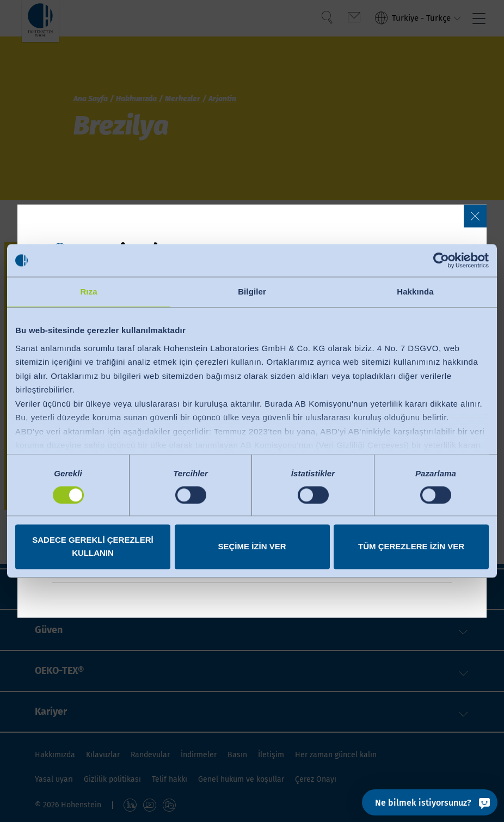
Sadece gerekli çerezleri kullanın (93, 547)
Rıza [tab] (88, 292)
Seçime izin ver (252, 547)
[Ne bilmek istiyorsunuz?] (430, 802)
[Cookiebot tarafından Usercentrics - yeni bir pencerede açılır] (441, 260)
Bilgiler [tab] (252, 292)
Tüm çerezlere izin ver (411, 547)
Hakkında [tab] (415, 292)
